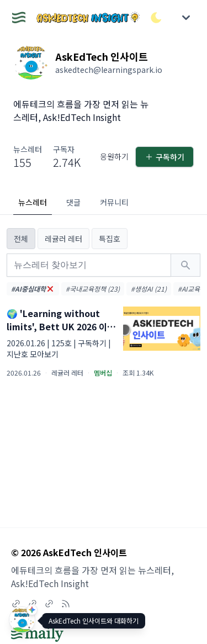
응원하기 (114, 156)
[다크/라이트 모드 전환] (156, 18)
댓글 (73, 202)
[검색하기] (185, 265)
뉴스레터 (33, 202)
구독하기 (164, 157)
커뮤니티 (114, 202)
